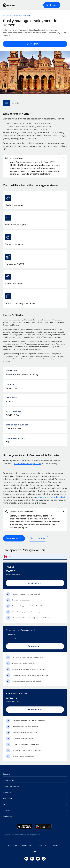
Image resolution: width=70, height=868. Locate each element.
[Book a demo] (14, 538)
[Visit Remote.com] (9, 6)
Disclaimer (57, 845)
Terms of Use (43, 845)
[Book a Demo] (35, 44)
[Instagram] (44, 859)
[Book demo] (52, 5)
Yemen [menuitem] (27, 16)
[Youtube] (26, 859)
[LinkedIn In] (32, 859)
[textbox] (35, 557)
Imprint (35, 851)
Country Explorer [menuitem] (13, 16)
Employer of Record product (51, 497)
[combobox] (35, 557)
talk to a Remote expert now (28, 464)
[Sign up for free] (38, 538)
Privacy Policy (12, 845)
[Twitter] (38, 859)
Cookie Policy (27, 845)
